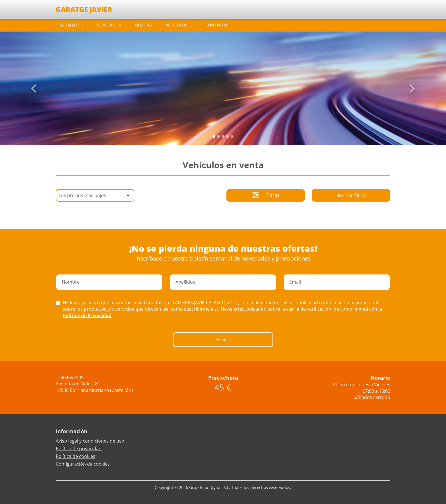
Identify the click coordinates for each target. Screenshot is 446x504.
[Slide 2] (223, 137)
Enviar (223, 340)
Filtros (266, 196)
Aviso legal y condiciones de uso (90, 441)
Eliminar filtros (351, 195)
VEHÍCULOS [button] (176, 25)
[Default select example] (95, 195)
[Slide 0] (214, 137)
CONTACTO (216, 25)
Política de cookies (76, 456)
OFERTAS (143, 25)
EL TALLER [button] (69, 25)
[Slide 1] (218, 137)
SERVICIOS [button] (107, 25)
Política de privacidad (79, 449)
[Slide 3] (228, 137)
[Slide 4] (232, 137)
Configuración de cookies (83, 464)
